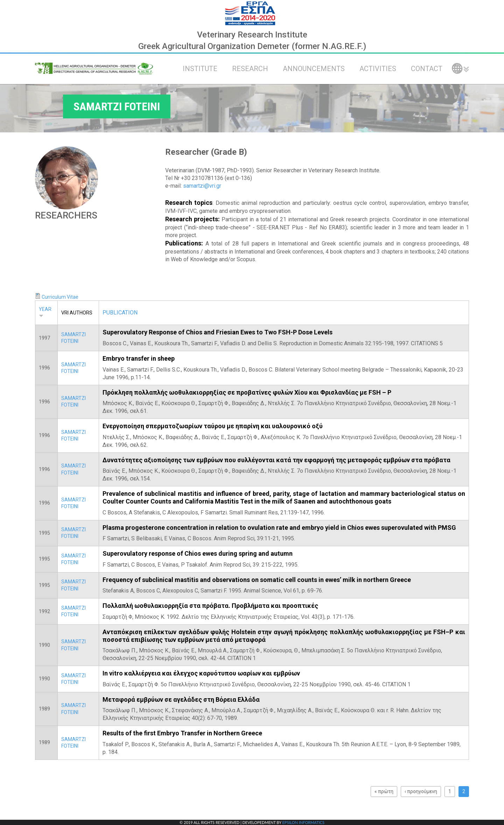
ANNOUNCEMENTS (314, 69)
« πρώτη (384, 791)
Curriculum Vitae (60, 297)
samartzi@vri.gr (202, 186)
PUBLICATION (120, 313)
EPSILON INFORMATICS (303, 822)
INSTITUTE (200, 69)
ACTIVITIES (378, 69)
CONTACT (427, 69)
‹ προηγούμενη (421, 791)
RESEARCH (250, 69)
